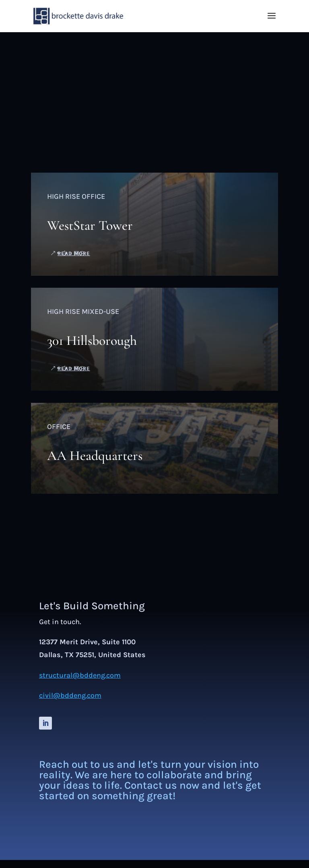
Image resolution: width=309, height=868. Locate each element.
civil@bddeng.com (70, 695)
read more (74, 253)
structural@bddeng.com (80, 675)
